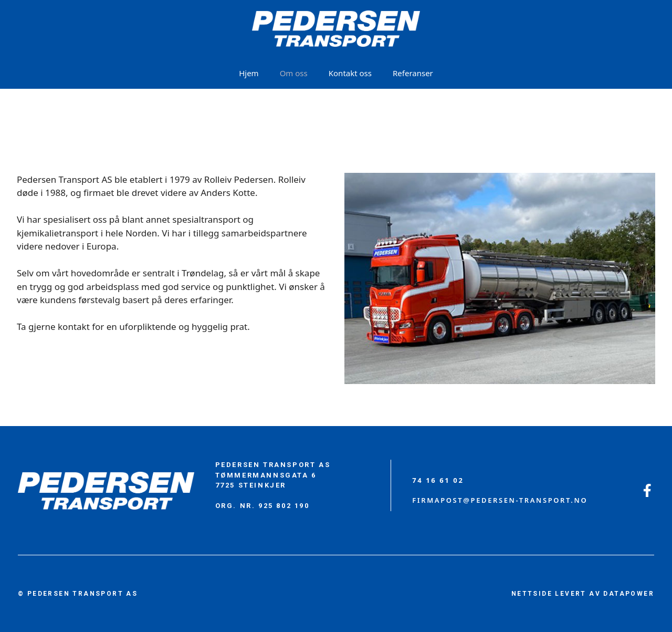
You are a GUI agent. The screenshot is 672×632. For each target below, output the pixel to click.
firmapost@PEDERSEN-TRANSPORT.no (500, 500)
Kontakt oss (350, 73)
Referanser (413, 73)
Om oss (294, 73)
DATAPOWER (629, 594)
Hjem (249, 73)
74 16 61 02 (438, 480)
